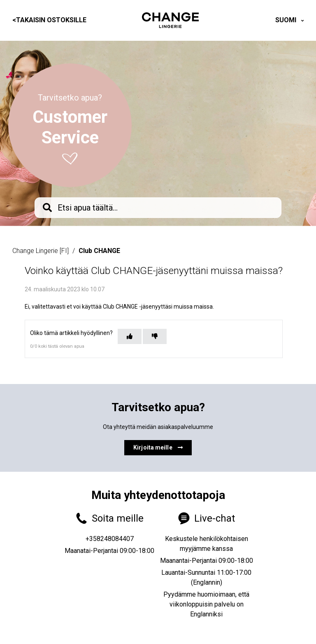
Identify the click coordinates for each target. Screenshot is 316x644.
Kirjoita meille (158, 447)
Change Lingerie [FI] (41, 251)
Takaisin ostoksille (49, 20)
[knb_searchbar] (158, 208)
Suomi (287, 20)
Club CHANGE (99, 251)
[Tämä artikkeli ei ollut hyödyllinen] (155, 336)
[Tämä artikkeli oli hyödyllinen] (130, 336)
